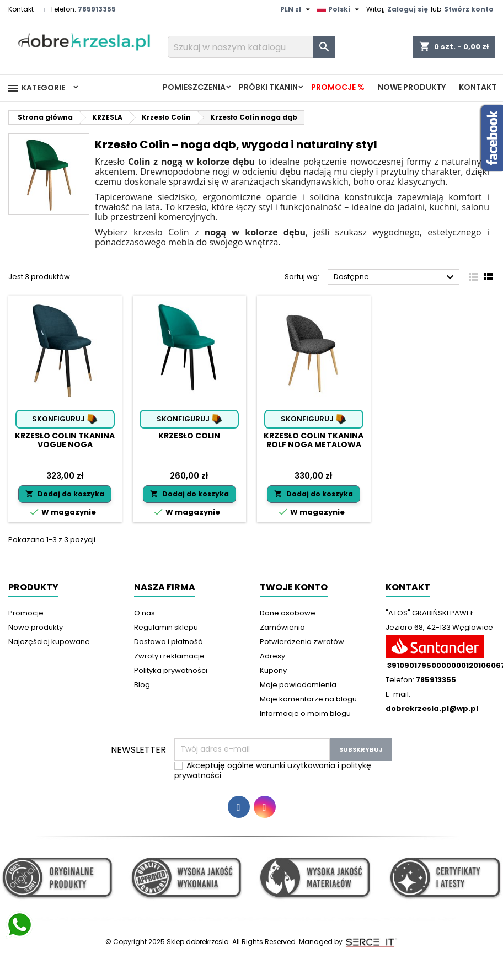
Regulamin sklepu (166, 627)
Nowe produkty (412, 87)
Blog (142, 685)
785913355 (97, 9)
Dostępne (395, 277)
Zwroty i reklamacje (169, 656)
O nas (145, 613)
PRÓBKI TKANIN (268, 87)
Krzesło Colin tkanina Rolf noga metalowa (314, 440)
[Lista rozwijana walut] (296, 9)
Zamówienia (282, 627)
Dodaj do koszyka (65, 494)
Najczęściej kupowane (49, 642)
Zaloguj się (408, 9)
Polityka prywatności (171, 670)
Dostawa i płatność (168, 642)
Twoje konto (294, 587)
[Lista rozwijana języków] (339, 9)
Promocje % (338, 87)
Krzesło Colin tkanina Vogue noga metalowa (65, 445)
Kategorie (36, 88)
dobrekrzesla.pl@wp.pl (432, 708)
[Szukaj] (251, 47)
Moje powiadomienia (298, 685)
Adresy (272, 656)
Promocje (26, 613)
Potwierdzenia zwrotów (302, 642)
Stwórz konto (469, 9)
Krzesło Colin (189, 436)
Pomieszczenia (194, 87)
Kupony (273, 670)
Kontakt (21, 9)
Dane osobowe (288, 613)
